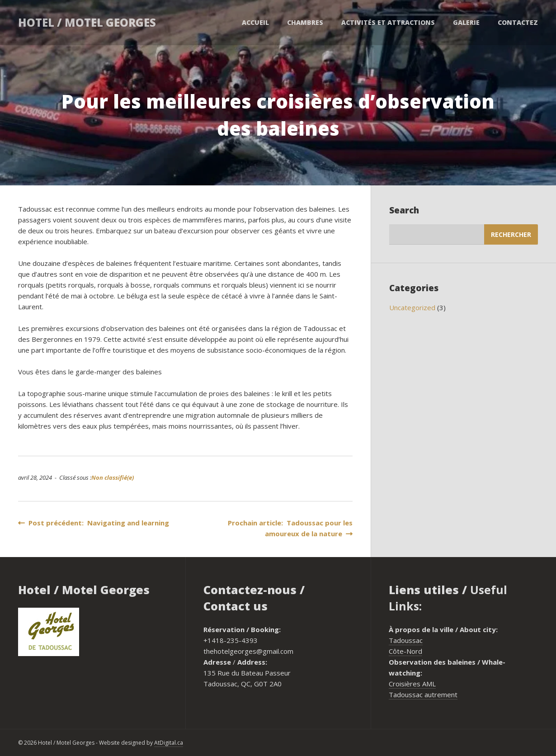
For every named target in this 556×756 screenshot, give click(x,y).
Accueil (255, 22)
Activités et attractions (388, 22)
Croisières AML (412, 684)
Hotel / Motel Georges (87, 22)
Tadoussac (406, 640)
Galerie (466, 22)
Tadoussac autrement (423, 695)
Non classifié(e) (113, 477)
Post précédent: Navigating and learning (94, 523)
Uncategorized (412, 307)
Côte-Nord (405, 651)
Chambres (305, 22)
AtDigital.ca (169, 743)
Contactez (518, 22)
